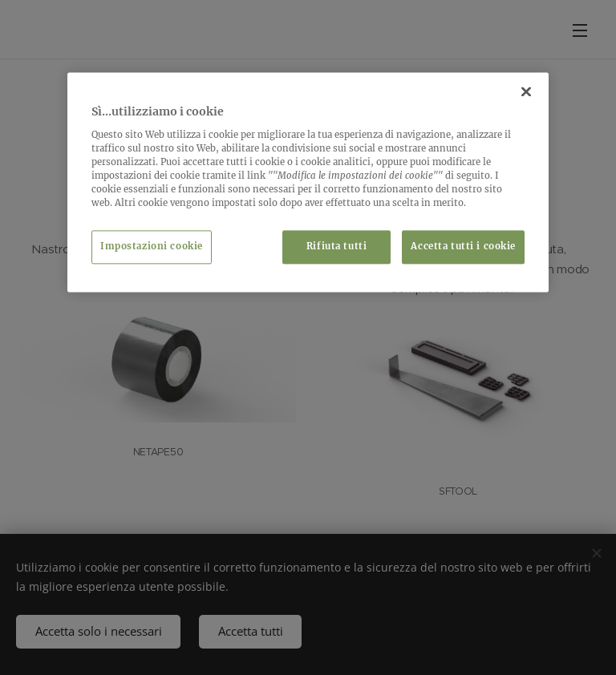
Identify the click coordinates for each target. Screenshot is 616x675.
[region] (308, 183)
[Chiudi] (526, 92)
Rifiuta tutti (336, 247)
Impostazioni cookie (152, 247)
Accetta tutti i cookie (463, 247)
